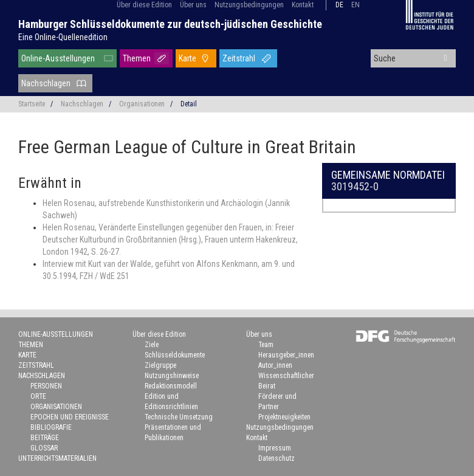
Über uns (193, 5)
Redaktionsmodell (171, 386)
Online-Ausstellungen (58, 58)
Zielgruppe (160, 365)
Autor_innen (275, 365)
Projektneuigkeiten (284, 417)
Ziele (152, 345)
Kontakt (303, 5)
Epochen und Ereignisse (70, 417)
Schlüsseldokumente (175, 355)
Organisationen (142, 104)
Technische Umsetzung (179, 417)
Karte (187, 58)
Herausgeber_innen (286, 355)
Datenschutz (276, 458)
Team (266, 345)
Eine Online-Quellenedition (63, 37)
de (339, 5)
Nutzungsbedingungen (249, 5)
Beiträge (45, 438)
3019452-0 (355, 186)
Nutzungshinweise (172, 376)
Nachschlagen (46, 83)
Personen (46, 386)
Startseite (32, 104)
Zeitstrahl (239, 58)
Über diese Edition (144, 5)
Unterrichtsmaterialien (57, 458)
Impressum (275, 448)
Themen (137, 58)
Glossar (44, 448)
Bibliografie (51, 427)
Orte (38, 396)
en (355, 5)
